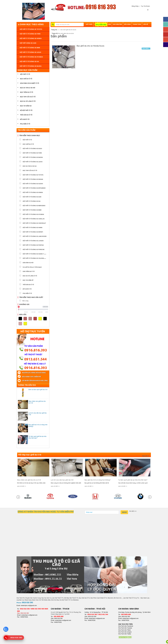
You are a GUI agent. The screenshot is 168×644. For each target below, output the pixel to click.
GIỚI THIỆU (89, 24)
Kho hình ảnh (117, 24)
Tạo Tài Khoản (145, 6)
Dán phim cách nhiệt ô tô (30, 83)
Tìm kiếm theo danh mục (30, 135)
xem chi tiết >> (22, 486)
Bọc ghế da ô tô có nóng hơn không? (98, 480)
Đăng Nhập (135, 6)
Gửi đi (124, 512)
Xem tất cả (145, 456)
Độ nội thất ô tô (26, 110)
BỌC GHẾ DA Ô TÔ (26, 79)
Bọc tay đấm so (26, 106)
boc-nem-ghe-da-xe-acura (68, 30)
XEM (103, 24)
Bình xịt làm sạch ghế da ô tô (38, 390)
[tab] (33, 136)
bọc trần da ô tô (27, 92)
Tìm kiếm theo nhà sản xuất (31, 297)
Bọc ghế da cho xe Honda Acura (90, 46)
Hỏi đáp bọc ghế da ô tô (30, 455)
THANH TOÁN (137, 24)
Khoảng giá (24, 304)
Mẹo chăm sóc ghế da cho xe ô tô (29, 480)
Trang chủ (54, 30)
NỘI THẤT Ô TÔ (25, 74)
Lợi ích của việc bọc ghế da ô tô (62, 480)
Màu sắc (23, 315)
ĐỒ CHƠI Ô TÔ (25, 119)
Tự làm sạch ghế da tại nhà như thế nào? (133, 480)
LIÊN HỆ (145, 24)
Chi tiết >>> (133, 511)
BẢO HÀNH (127, 24)
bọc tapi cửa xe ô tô (28, 97)
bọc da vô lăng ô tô (28, 101)
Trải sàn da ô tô (26, 115)
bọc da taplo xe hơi (28, 88)
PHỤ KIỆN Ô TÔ (25, 124)
